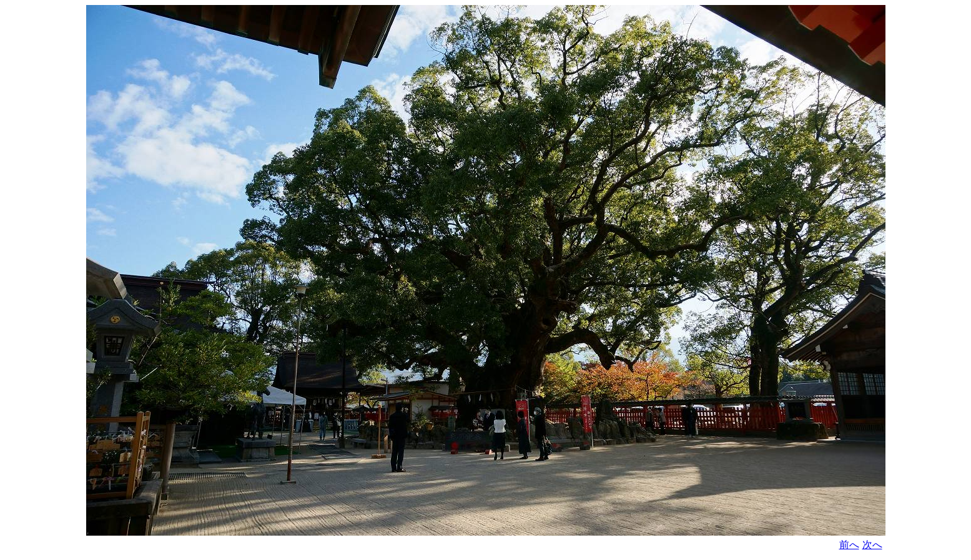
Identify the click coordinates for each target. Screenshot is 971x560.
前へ (849, 545)
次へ (872, 545)
